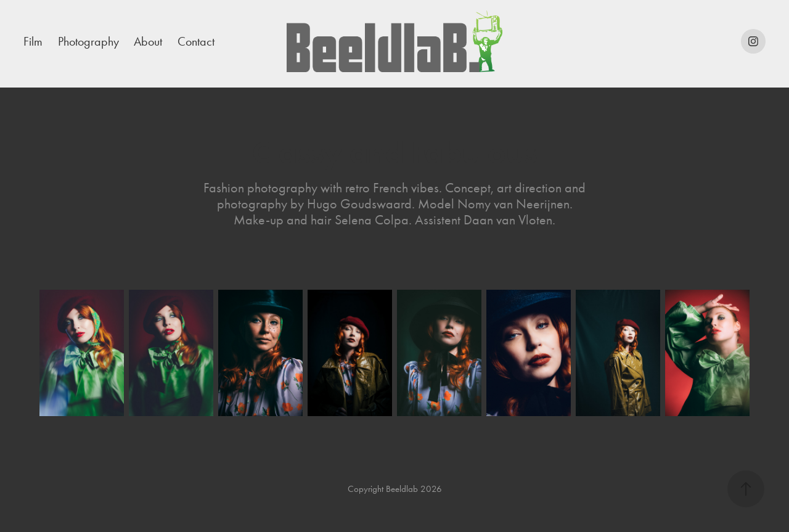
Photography (88, 41)
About (148, 41)
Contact (196, 41)
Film (33, 41)
